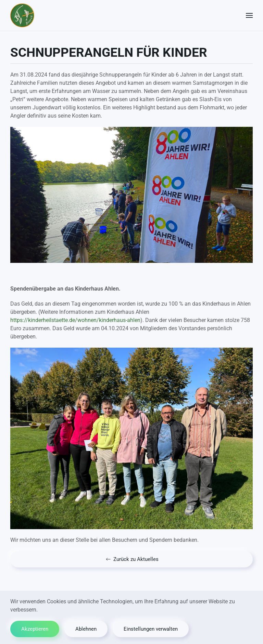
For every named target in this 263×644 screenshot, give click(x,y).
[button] (249, 15)
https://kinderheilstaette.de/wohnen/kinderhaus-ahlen (75, 320)
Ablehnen (86, 629)
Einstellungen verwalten (151, 629)
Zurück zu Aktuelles (132, 559)
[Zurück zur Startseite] (22, 15)
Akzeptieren (35, 629)
